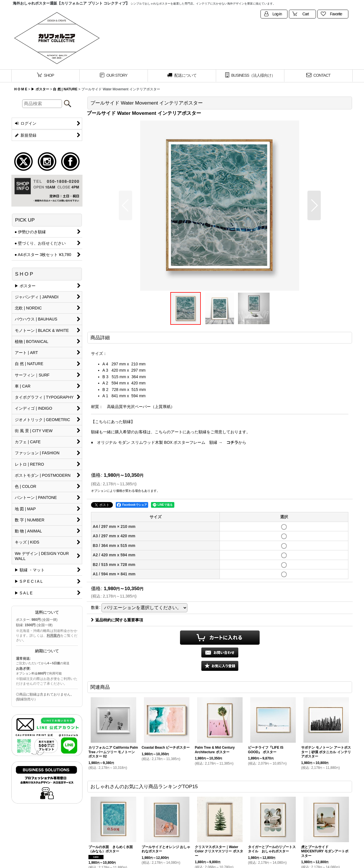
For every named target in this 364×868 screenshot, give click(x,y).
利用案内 (53, 636)
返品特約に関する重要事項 (117, 620)
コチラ (232, 442)
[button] (126, 205)
